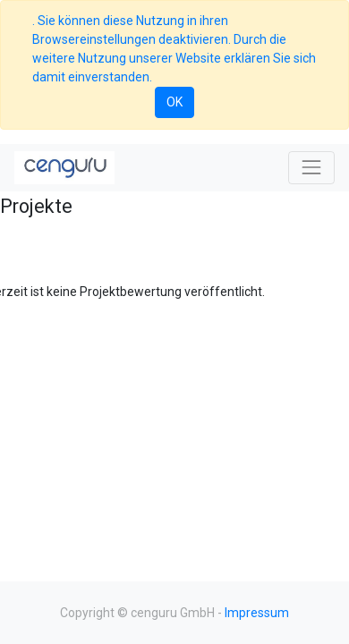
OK (174, 102)
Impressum (257, 613)
